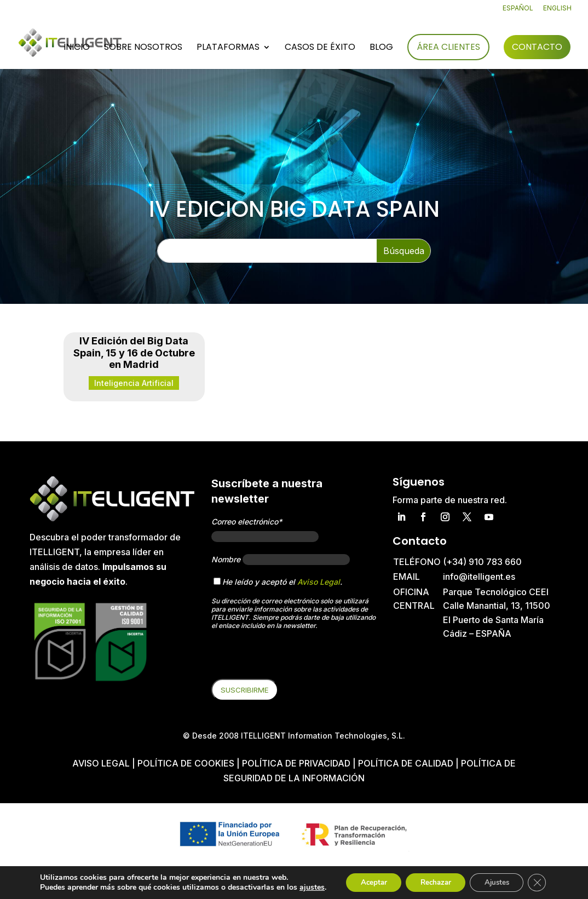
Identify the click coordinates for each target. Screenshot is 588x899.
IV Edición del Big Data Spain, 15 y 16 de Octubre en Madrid (134, 353)
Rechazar (427, 878)
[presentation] (295, 658)
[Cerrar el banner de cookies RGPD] (538, 879)
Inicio (77, 49)
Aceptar (360, 878)
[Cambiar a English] (557, 11)
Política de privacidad (296, 763)
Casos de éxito (320, 49)
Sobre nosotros (143, 49)
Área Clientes (448, 47)
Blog (381, 49)
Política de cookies (187, 763)
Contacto (537, 47)
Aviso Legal (319, 582)
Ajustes (494, 878)
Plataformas (228, 49)
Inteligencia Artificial (134, 383)
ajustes (51, 889)
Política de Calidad (406, 763)
